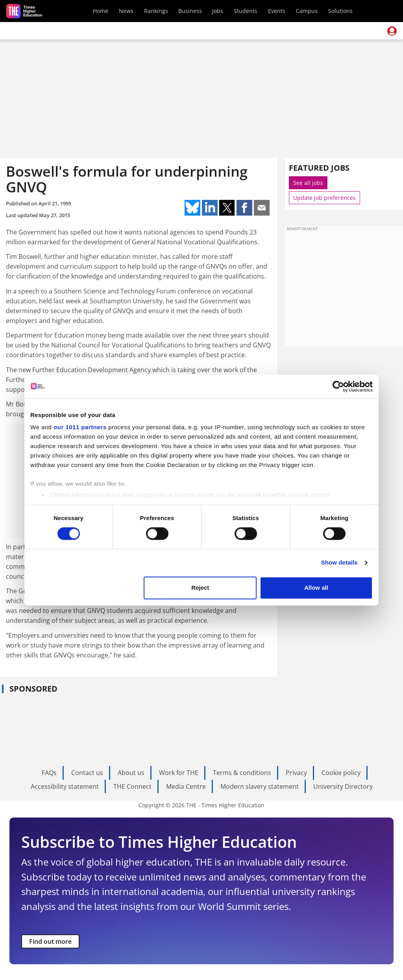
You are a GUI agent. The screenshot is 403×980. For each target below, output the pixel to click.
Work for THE (179, 773)
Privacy (296, 773)
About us (131, 773)
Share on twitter (227, 208)
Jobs (218, 11)
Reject (200, 588)
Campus (307, 11)
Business (190, 11)
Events (277, 11)
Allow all (316, 588)
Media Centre (186, 786)
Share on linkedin (210, 208)
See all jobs (308, 183)
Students (246, 11)
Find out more (50, 941)
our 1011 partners (80, 427)
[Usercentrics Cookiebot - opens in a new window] (338, 386)
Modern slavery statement (260, 786)
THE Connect (132, 786)
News (126, 11)
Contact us (87, 773)
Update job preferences (324, 198)
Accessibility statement (65, 786)
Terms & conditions (242, 773)
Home (101, 11)
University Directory (343, 786)
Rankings (156, 11)
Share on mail (262, 208)
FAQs (49, 773)
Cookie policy (341, 773)
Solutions (340, 11)
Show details (339, 563)
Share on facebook (244, 208)
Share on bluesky (192, 208)
